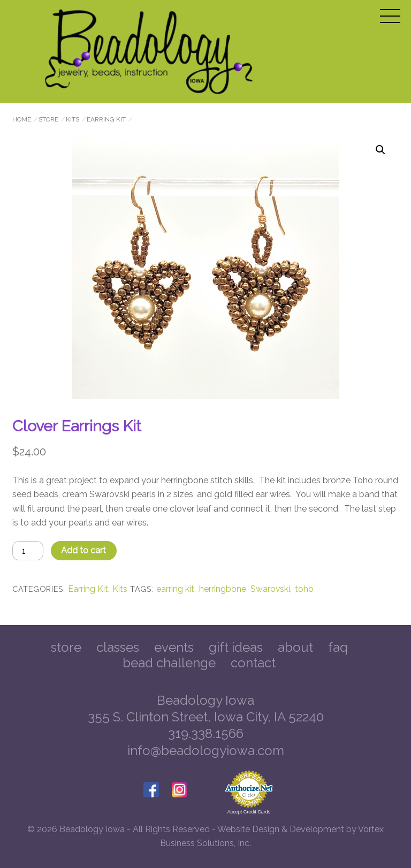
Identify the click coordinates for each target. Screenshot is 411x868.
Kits (73, 119)
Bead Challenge (169, 663)
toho (304, 589)
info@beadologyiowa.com (206, 751)
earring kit (175, 589)
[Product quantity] (28, 550)
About (295, 647)
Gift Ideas (236, 647)
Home (22, 119)
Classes (118, 647)
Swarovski (270, 589)
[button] (380, 150)
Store (48, 119)
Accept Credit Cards (249, 812)
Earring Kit (106, 119)
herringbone (223, 589)
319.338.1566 (206, 733)
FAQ (338, 647)
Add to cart (83, 550)
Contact (253, 663)
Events (174, 647)
